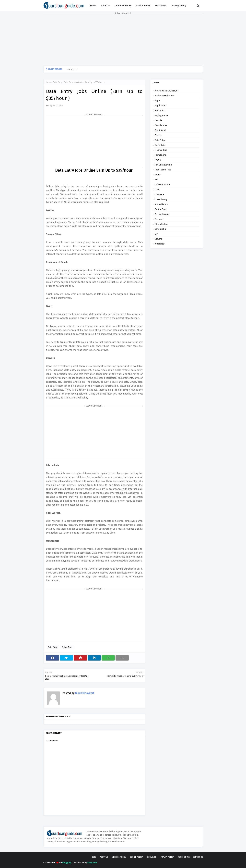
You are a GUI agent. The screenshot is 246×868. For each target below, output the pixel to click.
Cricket (158, 135)
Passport (159, 219)
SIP (156, 234)
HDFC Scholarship (163, 165)
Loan (157, 189)
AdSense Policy (123, 6)
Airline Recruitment (164, 96)
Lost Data (159, 194)
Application (160, 106)
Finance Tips (161, 150)
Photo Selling (161, 224)
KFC (157, 180)
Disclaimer (161, 6)
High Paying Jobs (163, 170)
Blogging (67, 863)
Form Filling (161, 155)
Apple (158, 101)
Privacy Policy (179, 6)
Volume (158, 239)
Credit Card (160, 130)
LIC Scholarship (162, 185)
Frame (158, 160)
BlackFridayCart (84, 693)
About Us (106, 6)
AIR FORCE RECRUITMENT (167, 91)
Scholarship (161, 229)
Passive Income (162, 214)
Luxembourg (161, 199)
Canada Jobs (161, 125)
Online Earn (67, 647)
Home (93, 6)
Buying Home (161, 115)
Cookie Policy (143, 6)
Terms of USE (184, 857)
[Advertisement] (123, 40)
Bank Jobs (160, 110)
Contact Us (198, 857)
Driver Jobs (160, 145)
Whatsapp (160, 244)
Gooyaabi (92, 863)
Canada (158, 120)
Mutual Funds (161, 204)
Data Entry (58, 82)
